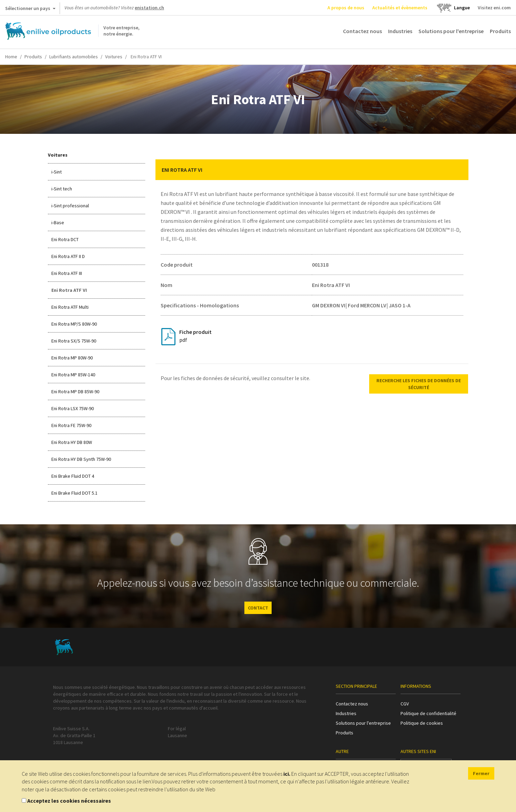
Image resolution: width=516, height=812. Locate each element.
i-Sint (57, 172)
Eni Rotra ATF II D (68, 256)
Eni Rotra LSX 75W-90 (73, 408)
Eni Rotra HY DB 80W (72, 442)
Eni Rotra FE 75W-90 (71, 425)
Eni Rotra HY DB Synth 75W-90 (81, 459)
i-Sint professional (70, 206)
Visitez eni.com (494, 8)
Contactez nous (362, 31)
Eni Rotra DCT (65, 239)
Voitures (114, 57)
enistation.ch (149, 8)
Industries (400, 31)
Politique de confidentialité (428, 713)
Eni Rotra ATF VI (69, 290)
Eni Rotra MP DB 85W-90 (75, 392)
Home (11, 57)
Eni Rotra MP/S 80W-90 (74, 324)
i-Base (58, 222)
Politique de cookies (422, 723)
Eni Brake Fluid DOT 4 (73, 476)
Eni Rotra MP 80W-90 (72, 358)
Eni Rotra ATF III (67, 273)
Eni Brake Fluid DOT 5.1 (74, 493)
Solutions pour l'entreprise (451, 31)
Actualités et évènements (400, 8)
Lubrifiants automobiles (74, 57)
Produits (500, 31)
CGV (405, 704)
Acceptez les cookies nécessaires (69, 801)
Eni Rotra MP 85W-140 (73, 375)
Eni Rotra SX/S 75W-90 (74, 341)
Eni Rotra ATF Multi (70, 307)
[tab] (312, 170)
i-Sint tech (62, 189)
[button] (458, 170)
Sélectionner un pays (30, 10)
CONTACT (258, 608)
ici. (287, 774)
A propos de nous (346, 8)
